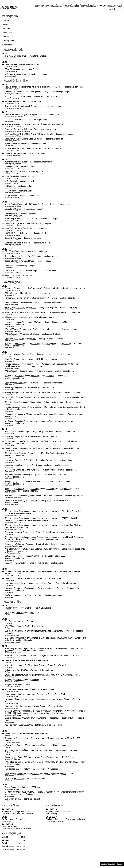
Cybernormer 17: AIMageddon (18, 733)
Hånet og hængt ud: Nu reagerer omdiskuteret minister (28, 694)
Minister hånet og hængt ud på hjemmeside (23, 689)
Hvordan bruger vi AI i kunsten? (18, 608)
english (112, 9)
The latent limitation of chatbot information (23, 402)
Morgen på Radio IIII (14, 685)
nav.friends (88, 6)
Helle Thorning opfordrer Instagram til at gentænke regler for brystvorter (36, 774)
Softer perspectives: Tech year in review (22, 556)
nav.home (41, 6)
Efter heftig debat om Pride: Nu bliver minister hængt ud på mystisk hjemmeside (39, 675)
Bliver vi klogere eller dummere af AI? (21, 329)
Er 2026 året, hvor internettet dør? (19, 613)
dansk (119, 9)
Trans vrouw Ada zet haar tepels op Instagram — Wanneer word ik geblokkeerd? (39, 738)
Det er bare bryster (13, 799)
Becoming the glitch (13, 465)
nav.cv (101, 6)
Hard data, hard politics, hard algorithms (22, 583)
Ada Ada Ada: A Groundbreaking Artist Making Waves (28, 725)
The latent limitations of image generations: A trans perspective (32, 549)
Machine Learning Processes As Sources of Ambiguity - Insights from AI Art (37, 711)
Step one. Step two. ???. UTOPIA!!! (20, 288)
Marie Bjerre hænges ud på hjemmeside (22, 680)
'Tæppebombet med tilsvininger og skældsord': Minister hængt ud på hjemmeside (40, 699)
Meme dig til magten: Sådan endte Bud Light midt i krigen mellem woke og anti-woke (41, 750)
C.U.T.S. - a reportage (14, 621)
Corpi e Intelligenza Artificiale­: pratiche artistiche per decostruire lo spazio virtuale (40, 718)
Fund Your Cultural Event (16, 354)
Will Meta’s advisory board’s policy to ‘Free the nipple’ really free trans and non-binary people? (45, 762)
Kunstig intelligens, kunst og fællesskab (22, 364)
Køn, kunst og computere (16, 563)
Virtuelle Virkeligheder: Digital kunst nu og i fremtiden (28, 745)
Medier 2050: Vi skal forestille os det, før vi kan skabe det (29, 376)
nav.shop (55, 6)
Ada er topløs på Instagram (17, 787)
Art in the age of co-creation (17, 779)
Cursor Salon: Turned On (16, 578)
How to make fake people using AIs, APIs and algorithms (29, 588)
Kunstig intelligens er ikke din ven (19, 392)
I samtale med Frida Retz (16, 383)
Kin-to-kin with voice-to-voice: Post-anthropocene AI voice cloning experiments (38, 489)
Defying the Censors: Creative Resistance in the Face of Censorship (34, 631)
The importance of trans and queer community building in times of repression (38, 344)
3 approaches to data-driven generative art (23, 571)
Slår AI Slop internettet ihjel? (17, 626)
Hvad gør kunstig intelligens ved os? (20, 308)
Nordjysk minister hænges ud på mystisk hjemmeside (28, 706)
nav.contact (115, 6)
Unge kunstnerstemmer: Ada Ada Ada (21, 660)
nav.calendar (71, 6)
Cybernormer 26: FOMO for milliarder (21, 670)
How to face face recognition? (18, 769)
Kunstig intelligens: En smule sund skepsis (23, 407)
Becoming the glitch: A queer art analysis (22, 532)
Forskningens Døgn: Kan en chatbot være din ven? (27, 298)
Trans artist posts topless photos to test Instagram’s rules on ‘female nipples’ (38, 656)
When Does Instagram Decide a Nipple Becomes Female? (30, 665)
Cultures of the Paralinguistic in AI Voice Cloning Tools (28, 501)
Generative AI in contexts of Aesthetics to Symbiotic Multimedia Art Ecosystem (38, 638)
